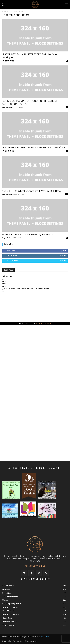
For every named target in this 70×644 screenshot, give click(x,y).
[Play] (3, 279)
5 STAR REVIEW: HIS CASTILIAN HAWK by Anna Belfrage (34, 148)
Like (65, 251)
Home (4, 11)
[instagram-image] (19, 341)
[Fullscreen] (3, 292)
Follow (63, 256)
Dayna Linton (7, 107)
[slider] (27, 289)
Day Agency (45, 637)
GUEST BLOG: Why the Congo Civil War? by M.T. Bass (31, 191)
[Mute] (3, 289)
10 (66, 194)
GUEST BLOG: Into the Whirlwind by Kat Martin (28, 235)
